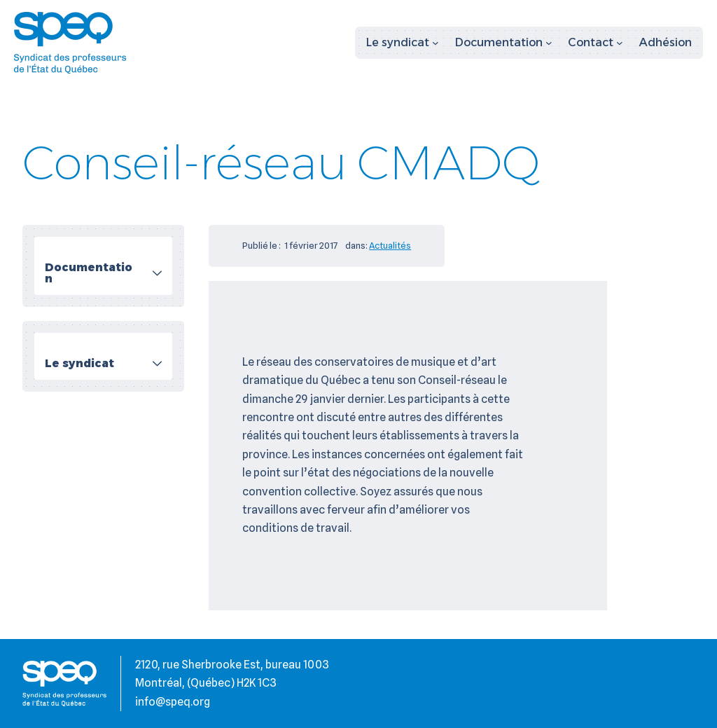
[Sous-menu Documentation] (504, 43)
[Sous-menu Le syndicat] (403, 43)
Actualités (390, 245)
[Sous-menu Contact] (596, 43)
